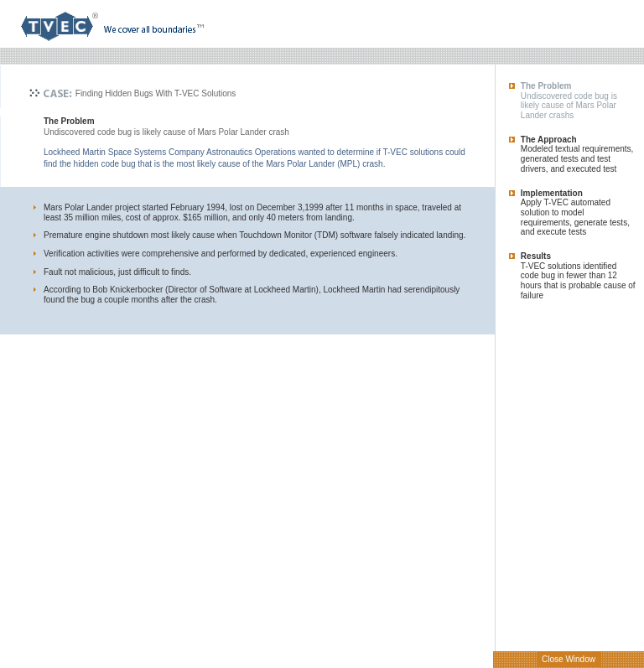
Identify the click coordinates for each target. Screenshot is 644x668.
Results (536, 256)
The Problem (546, 86)
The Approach (549, 140)
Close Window (569, 659)
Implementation (552, 193)
